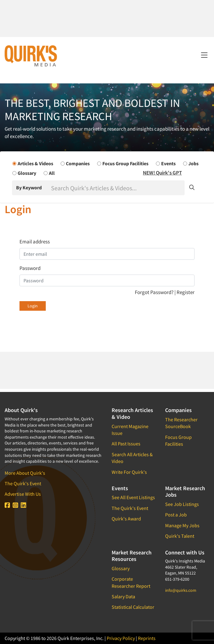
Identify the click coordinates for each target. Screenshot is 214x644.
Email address (35, 242)
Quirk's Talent (180, 536)
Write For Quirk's (129, 472)
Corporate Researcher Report (131, 582)
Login (33, 306)
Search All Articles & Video (132, 458)
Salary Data (123, 596)
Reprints (147, 638)
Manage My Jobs (182, 525)
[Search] (117, 188)
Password (30, 268)
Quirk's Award (126, 519)
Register (186, 292)
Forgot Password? (155, 292)
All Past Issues (126, 444)
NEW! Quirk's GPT (162, 173)
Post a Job (176, 515)
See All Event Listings (133, 497)
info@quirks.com (181, 590)
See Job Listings (182, 504)
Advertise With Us (23, 494)
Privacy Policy (121, 638)
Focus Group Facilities (178, 440)
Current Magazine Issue (130, 430)
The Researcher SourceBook (181, 423)
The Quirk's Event (23, 483)
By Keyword (29, 187)
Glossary (121, 568)
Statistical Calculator (133, 607)
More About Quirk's (25, 473)
